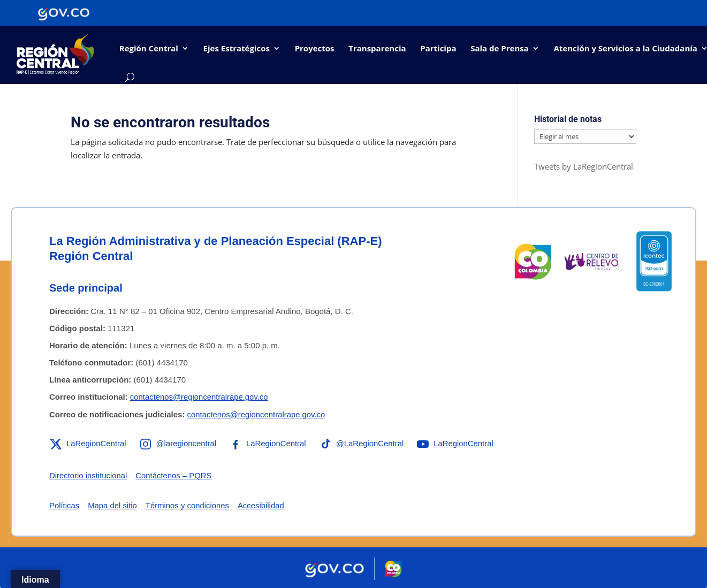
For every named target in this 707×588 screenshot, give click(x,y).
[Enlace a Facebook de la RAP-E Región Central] (269, 443)
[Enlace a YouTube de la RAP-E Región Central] (458, 443)
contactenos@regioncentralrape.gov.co (200, 397)
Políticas (64, 505)
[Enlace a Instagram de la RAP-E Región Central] (179, 443)
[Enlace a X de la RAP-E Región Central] (88, 443)
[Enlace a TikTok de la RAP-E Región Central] (363, 443)
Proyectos (315, 48)
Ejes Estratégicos (237, 48)
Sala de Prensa (500, 48)
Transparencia (377, 48)
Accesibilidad (263, 505)
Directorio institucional (89, 475)
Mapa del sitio (113, 505)
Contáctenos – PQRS (175, 475)
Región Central (149, 48)
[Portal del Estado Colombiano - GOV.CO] (64, 13)
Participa (438, 48)
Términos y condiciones (188, 505)
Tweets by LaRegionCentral (584, 166)
